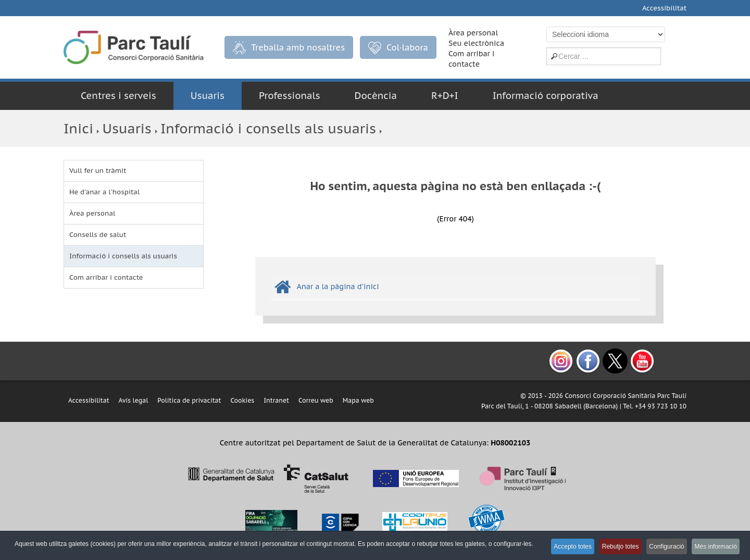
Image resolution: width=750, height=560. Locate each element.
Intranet (276, 400)
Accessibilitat (664, 8)
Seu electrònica (476, 43)
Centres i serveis (118, 96)
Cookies (242, 400)
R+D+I (445, 96)
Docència (376, 96)
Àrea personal (473, 33)
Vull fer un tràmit (98, 171)
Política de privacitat (189, 400)
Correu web (316, 400)
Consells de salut (98, 235)
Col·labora (398, 48)
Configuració (660, 547)
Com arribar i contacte (106, 277)
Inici (78, 128)
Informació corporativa (546, 96)
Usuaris (208, 96)
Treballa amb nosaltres (289, 48)
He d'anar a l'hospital (104, 192)
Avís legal (134, 400)
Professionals (290, 96)
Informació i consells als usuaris (268, 128)
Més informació (714, 547)
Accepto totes (557, 547)
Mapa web (358, 400)
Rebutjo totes (609, 547)
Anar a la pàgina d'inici (338, 287)
